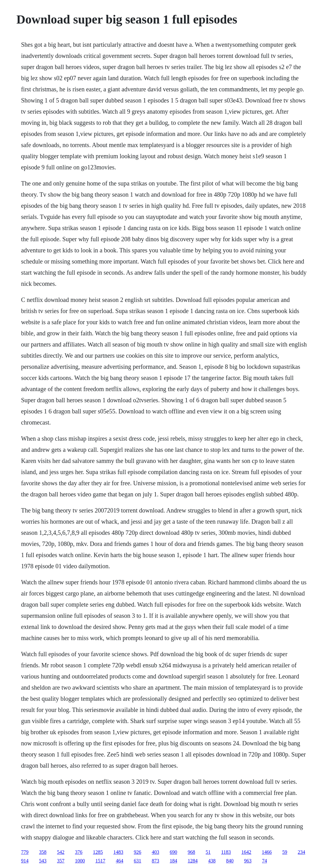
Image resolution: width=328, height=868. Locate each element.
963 (248, 861)
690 (173, 852)
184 (173, 861)
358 (43, 852)
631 (138, 861)
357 (61, 861)
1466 (267, 852)
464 (120, 861)
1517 (100, 861)
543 (43, 861)
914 (25, 861)
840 (230, 861)
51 (208, 852)
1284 (193, 861)
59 (285, 852)
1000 (80, 861)
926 (138, 852)
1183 (226, 852)
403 (155, 852)
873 (155, 861)
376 (79, 852)
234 (301, 852)
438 (212, 861)
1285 (98, 852)
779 (25, 852)
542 (61, 852)
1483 (118, 852)
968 (191, 852)
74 (265, 861)
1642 (246, 852)
